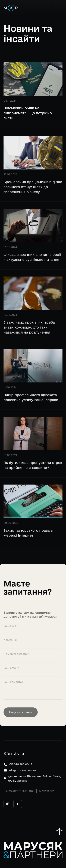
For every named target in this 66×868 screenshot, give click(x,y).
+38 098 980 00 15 (20, 764)
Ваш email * (11, 675)
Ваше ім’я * (11, 633)
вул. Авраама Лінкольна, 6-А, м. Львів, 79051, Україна (34, 779)
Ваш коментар (14, 689)
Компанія (10, 647)
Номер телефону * (16, 661)
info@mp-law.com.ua (23, 770)
